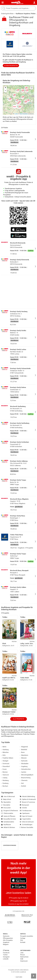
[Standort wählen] (34, 3)
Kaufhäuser (6, 825)
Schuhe (23, 808)
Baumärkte (6, 802)
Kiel (22, 783)
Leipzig (4, 778)
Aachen (23, 772)
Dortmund (5, 764)
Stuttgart (5, 761)
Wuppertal (24, 747)
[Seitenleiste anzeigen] (34, 976)
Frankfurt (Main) (7, 758)
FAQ (22, 940)
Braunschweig (25, 778)
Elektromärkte (7, 813)
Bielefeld (23, 750)
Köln (3, 755)
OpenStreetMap (24, 114)
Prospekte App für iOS (19, 901)
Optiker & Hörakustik (28, 799)
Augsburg (24, 766)
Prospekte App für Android (18, 898)
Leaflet (15, 114)
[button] (32, 88)
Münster (23, 758)
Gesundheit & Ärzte (9, 819)
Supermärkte (25, 819)
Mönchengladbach (27, 775)
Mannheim (24, 755)
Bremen (4, 772)
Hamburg (5, 750)
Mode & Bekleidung (27, 796)
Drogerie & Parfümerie (10, 811)
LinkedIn (6, 959)
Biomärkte (6, 805)
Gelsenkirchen (25, 769)
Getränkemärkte (8, 822)
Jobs (22, 953)
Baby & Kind (6, 799)
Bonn (22, 752)
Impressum (24, 961)
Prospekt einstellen (27, 936)
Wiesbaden (24, 764)
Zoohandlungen (26, 825)
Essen (4, 769)
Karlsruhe (24, 761)
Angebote (6, 942)
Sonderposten (26, 811)
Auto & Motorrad (8, 796)
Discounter (6, 808)
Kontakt (23, 942)
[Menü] (3, 3)
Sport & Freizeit (26, 816)
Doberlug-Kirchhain (7, 14)
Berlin (22, 4)
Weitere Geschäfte (26, 827)
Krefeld (23, 786)
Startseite (6, 936)
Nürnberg (5, 780)
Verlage (23, 938)
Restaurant (24, 805)
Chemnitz (24, 780)
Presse (22, 955)
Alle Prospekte (19, 719)
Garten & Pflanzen (8, 816)
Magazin (6, 944)
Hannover (5, 775)
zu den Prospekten (11, 66)
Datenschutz (24, 957)
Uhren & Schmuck (27, 822)
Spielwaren (25, 813)
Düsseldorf (5, 766)
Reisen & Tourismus (27, 802)
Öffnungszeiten (8, 938)
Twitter (5, 955)
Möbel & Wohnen (8, 827)
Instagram (6, 957)
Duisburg (5, 783)
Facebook (6, 953)
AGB (22, 959)
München (5, 752)
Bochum (5, 786)
